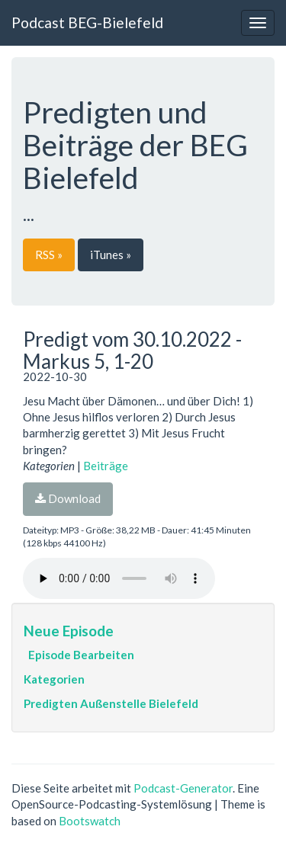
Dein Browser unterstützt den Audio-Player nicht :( (119, 578)
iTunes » (111, 255)
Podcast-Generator (183, 788)
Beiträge (106, 466)
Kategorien (54, 679)
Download (68, 498)
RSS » (49, 255)
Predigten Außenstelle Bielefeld (111, 703)
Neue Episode (69, 631)
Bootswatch (90, 821)
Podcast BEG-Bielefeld (87, 22)
